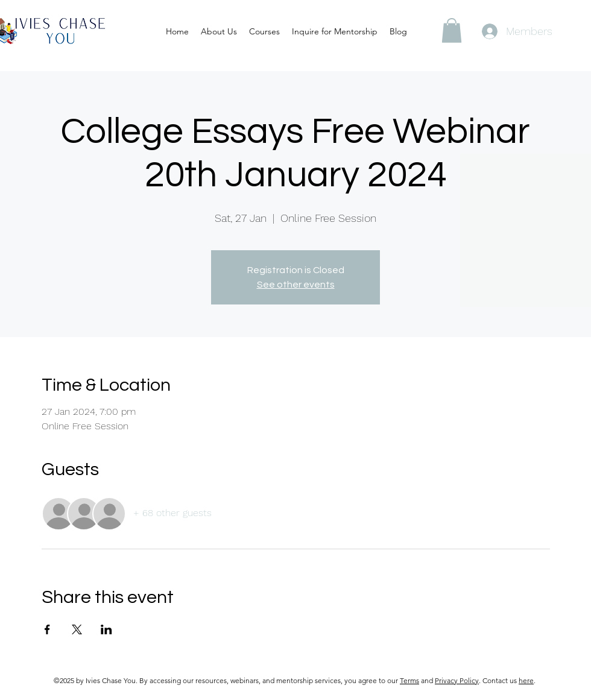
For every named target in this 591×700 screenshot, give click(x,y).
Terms (409, 680)
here (526, 680)
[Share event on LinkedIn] (106, 629)
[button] (452, 30)
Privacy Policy (457, 680)
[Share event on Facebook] (47, 629)
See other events (296, 285)
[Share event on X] (77, 629)
